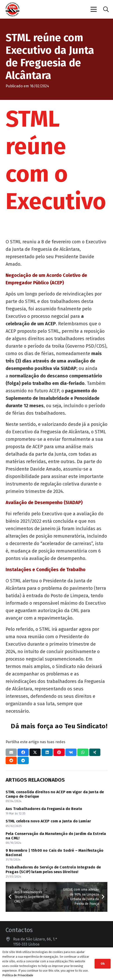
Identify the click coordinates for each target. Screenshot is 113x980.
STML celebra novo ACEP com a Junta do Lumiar (48, 821)
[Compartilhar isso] (23, 752)
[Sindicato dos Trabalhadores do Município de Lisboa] (12, 9)
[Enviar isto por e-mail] (11, 752)
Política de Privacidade (18, 975)
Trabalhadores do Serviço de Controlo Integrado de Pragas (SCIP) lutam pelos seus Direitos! (53, 869)
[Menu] (94, 9)
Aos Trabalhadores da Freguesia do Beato (44, 809)
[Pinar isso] (59, 752)
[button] (106, 9)
